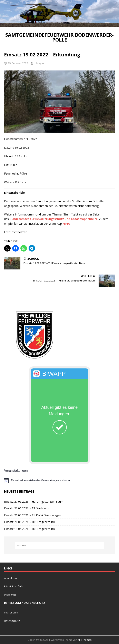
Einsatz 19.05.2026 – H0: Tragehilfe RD (30, 529)
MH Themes (85, 640)
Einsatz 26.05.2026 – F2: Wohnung (27, 508)
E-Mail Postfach (14, 586)
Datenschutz (12, 621)
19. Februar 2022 (18, 63)
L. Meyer (39, 63)
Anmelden (10, 578)
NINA (66, 224)
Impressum (11, 612)
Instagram (10, 595)
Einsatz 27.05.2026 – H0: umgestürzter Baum (34, 502)
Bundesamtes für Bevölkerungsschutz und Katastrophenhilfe (54, 219)
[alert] (59, 480)
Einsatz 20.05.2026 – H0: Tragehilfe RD (30, 522)
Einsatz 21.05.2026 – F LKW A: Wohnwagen (33, 515)
